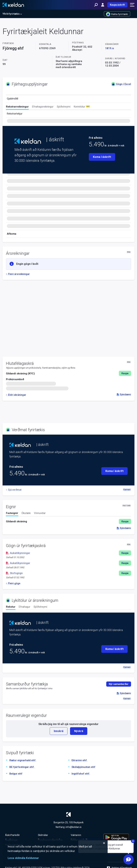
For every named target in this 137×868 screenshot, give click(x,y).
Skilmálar (43, 835)
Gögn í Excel (121, 84)
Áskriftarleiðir (12, 835)
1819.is (109, 48)
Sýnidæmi (124, 394)
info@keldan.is (74, 827)
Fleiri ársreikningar (18, 274)
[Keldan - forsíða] (13, 5)
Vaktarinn (76, 835)
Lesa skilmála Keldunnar (23, 858)
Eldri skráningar (16, 395)
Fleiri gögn (13, 583)
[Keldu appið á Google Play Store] (118, 837)
